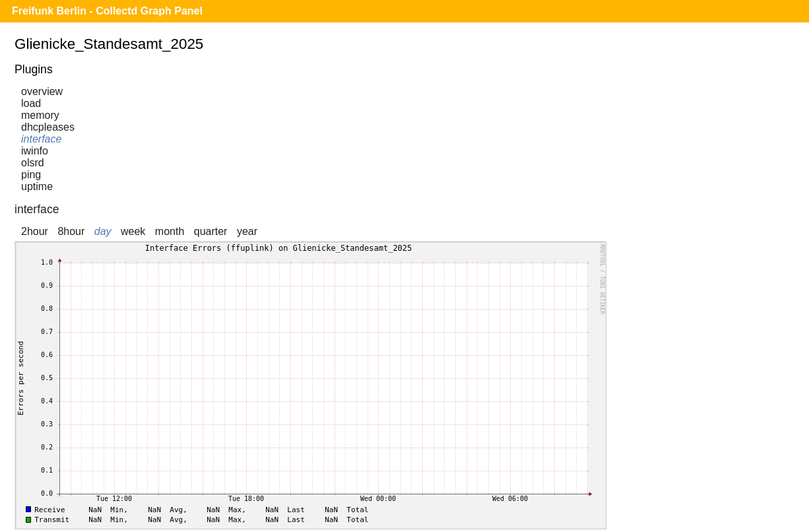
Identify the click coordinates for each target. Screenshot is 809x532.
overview (42, 91)
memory (40, 115)
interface (41, 139)
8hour (71, 231)
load (31, 103)
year (247, 231)
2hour (35, 231)
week (133, 231)
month (170, 231)
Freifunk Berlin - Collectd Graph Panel (107, 11)
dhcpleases (48, 127)
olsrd (33, 163)
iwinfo (35, 151)
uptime (37, 186)
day (103, 231)
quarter (211, 231)
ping (31, 175)
